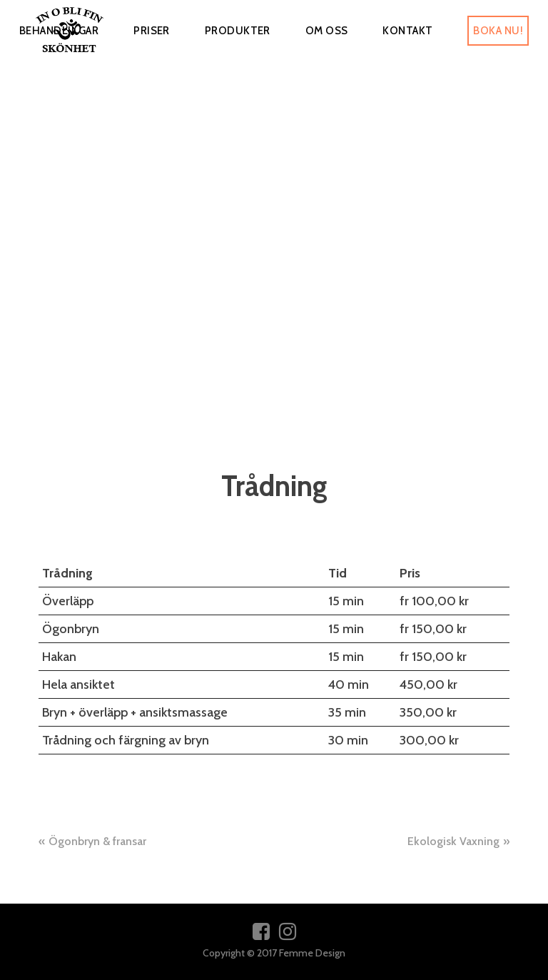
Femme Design (312, 953)
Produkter (238, 31)
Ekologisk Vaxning (453, 841)
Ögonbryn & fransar (97, 841)
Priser (152, 31)
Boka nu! (498, 31)
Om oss (327, 31)
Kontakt (407, 31)
